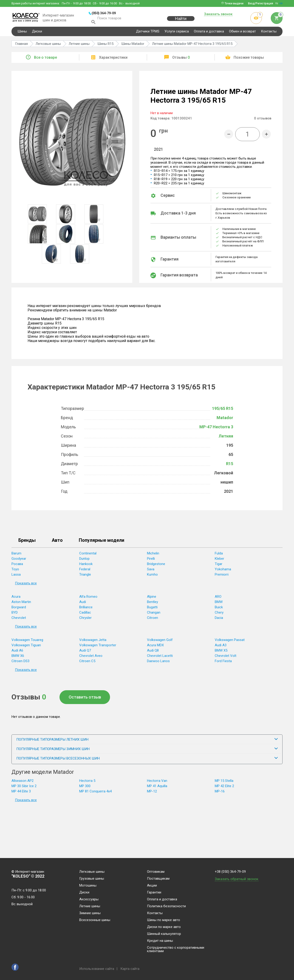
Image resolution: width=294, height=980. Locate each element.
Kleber (219, 560)
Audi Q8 (153, 652)
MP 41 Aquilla (157, 788)
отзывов (263, 120)
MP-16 (220, 793)
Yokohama (223, 571)
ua (281, 3)
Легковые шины (92, 872)
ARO (218, 598)
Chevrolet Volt (226, 658)
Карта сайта (130, 969)
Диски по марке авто (164, 927)
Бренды (27, 542)
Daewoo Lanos (158, 663)
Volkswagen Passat (230, 642)
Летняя (226, 438)
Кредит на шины (160, 941)
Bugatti (152, 609)
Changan (154, 614)
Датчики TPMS (148, 33)
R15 (230, 465)
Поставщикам (158, 879)
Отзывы (181, 59)
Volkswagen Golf (160, 642)
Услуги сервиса (177, 33)
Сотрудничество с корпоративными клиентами (176, 950)
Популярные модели (102, 542)
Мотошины (88, 886)
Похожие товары (249, 59)
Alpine (152, 598)
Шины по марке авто (164, 920)
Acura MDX (155, 647)
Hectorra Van (157, 783)
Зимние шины (90, 913)
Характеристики (113, 59)
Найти (181, 21)
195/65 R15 (223, 410)
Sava (151, 571)
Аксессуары (89, 899)
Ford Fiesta (223, 663)
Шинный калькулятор (164, 934)
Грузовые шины (92, 879)
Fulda (219, 555)
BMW (219, 604)
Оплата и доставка (209, 33)
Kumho (152, 576)
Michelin (153, 555)
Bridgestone (156, 566)
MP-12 (152, 793)
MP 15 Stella (224, 783)
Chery (219, 614)
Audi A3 (221, 647)
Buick (219, 609)
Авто (57, 542)
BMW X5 (221, 652)
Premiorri (222, 576)
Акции (152, 886)
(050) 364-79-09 (104, 13)
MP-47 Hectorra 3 (216, 429)
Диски (37, 33)
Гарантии (154, 893)
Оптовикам (156, 872)
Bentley (153, 604)
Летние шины (90, 906)
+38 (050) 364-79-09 (230, 872)
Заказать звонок (218, 14)
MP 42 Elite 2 (224, 788)
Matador (225, 419)
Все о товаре (45, 59)
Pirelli (151, 560)
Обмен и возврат (242, 33)
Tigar (219, 566)
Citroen (153, 620)
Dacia (219, 620)
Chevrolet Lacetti (160, 658)
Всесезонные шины (95, 920)
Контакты (269, 33)
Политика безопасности (166, 906)
